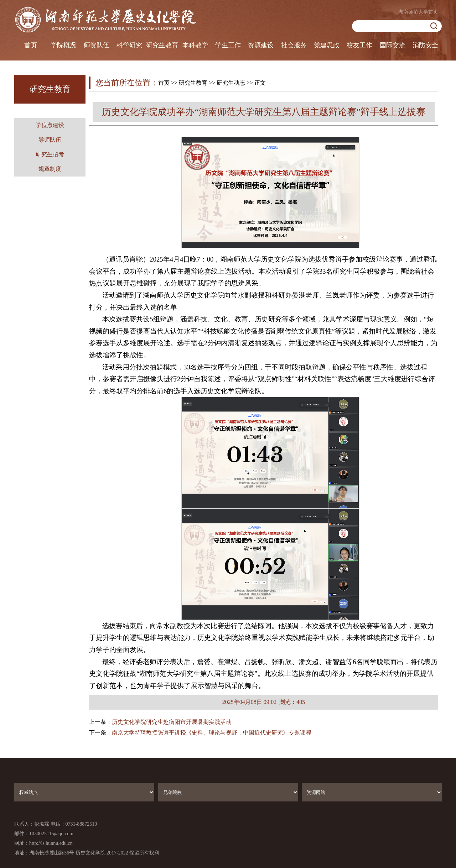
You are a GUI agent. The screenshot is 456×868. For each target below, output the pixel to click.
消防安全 (425, 45)
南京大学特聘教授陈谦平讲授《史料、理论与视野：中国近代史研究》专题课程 (212, 733)
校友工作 (359, 45)
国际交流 (393, 45)
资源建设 (261, 45)
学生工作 (228, 45)
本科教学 (195, 45)
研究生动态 (231, 83)
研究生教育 (162, 45)
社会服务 (294, 45)
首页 (31, 45)
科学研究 (129, 45)
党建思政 (327, 45)
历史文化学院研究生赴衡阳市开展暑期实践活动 (172, 722)
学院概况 (63, 45)
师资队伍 (97, 45)
